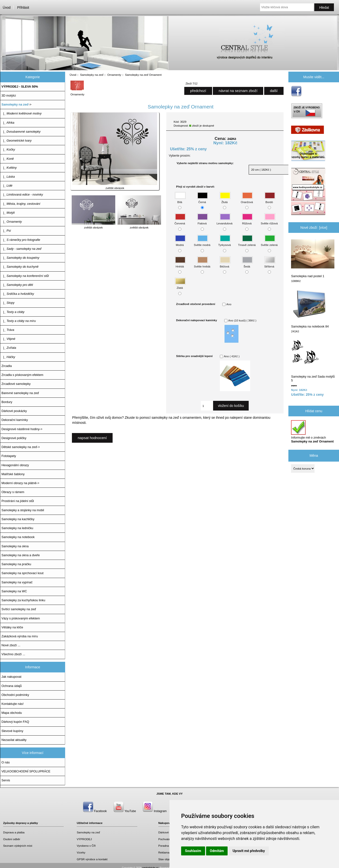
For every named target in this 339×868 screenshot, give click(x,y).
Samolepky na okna (15, 546)
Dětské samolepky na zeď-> (21, 447)
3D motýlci (9, 95)
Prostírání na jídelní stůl (18, 501)
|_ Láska (8, 177)
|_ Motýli (8, 213)
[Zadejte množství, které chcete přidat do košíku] (207, 406)
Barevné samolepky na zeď (20, 393)
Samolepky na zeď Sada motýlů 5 (313, 361)
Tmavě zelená (247, 243)
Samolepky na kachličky (18, 519)
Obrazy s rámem (13, 492)
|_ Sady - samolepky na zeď (21, 249)
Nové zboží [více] (314, 228)
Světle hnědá (202, 264)
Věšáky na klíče (12, 627)
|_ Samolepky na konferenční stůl (25, 276)
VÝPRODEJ (84, 839)
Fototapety (9, 456)
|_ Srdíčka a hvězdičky (18, 294)
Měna (314, 456)
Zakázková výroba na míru (20, 636)
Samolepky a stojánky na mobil (23, 510)
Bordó (270, 200)
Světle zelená (269, 243)
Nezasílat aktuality (14, 740)
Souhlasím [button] (193, 851)
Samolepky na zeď (92, 75)
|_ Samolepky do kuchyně (20, 267)
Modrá (180, 243)
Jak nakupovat (11, 677)
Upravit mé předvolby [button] (249, 851)
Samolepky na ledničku (17, 528)
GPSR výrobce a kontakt (92, 859)
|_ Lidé (7, 186)
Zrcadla (7, 366)
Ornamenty (114, 75)
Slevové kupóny (12, 731)
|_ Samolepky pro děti (17, 285)
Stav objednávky (169, 859)
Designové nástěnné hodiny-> (22, 429)
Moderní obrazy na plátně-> (20, 483)
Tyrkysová (224, 243)
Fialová (203, 221)
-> (16, 104)
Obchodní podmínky (15, 695)
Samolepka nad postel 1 (313, 259)
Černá (203, 200)
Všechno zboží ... (13, 654)
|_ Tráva (8, 330)
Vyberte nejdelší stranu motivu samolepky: (205, 163)
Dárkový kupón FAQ (15, 722)
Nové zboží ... (11, 645)
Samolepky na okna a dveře (21, 555)
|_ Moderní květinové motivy (22, 113)
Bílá (180, 200)
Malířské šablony (13, 474)
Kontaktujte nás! (12, 704)
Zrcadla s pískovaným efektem (22, 375)
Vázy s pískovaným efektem (21, 618)
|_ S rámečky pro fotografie (21, 240)
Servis (6, 780)
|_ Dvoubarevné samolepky (21, 132)
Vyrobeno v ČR (86, 846)
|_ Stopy (8, 303)
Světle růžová (269, 221)
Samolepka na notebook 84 (310, 309)
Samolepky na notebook (18, 537)
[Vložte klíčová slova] (287, 7)
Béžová (225, 264)
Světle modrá (202, 243)
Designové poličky (14, 438)
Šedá (247, 264)
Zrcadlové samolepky (16, 384)
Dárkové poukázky (14, 411)
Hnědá (180, 264)
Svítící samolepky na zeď (19, 609)
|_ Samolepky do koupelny (20, 258)
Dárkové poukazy (169, 832)
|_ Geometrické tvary (16, 141)
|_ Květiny (9, 168)
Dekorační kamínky (15, 420)
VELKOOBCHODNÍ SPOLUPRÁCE (26, 771)
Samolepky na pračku (16, 564)
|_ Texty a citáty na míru (19, 321)
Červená (180, 221)
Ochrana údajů (12, 686)
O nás (6, 762)
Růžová (247, 221)
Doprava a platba (14, 832)
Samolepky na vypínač (17, 582)
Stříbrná (270, 264)
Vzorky (81, 852)
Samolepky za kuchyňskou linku (23, 600)
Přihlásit (23, 8)
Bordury (7, 402)
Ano (229, 304)
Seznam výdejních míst (18, 846)
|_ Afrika (8, 123)
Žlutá (225, 200)
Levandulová (224, 221)
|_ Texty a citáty (13, 312)
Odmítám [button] (217, 851)
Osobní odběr (12, 839)
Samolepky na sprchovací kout (23, 573)
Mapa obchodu (12, 713)
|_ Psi (6, 231)
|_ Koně (8, 159)
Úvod (7, 8)
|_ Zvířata (9, 348)
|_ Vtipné (8, 339)
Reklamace (165, 852)
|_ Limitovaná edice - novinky (22, 194)
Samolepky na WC (14, 591)
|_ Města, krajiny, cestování (21, 204)
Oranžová (247, 200)
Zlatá (180, 286)
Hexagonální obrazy (15, 465)
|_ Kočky (8, 149)
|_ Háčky (8, 357)
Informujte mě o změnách (312, 432)
